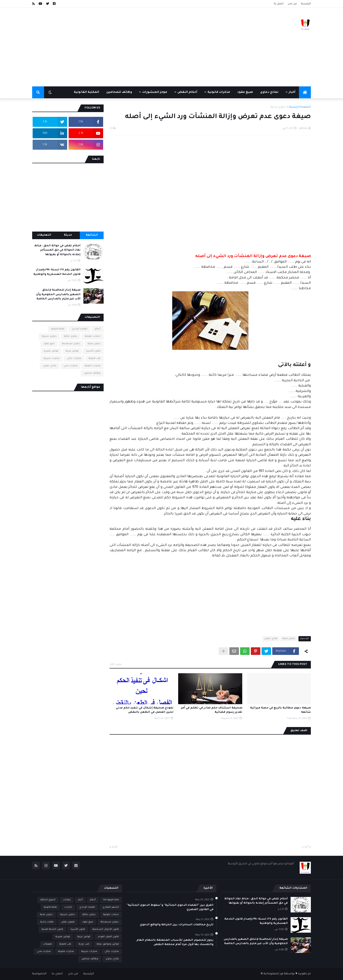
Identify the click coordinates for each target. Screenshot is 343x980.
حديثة (68, 235)
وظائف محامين (92, 373)
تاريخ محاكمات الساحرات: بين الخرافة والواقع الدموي (177, 925)
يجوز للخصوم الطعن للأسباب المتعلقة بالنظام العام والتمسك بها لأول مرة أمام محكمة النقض (175, 943)
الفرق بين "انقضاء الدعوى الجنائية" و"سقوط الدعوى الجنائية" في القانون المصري (170, 908)
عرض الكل (116, 664)
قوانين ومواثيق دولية (108, 944)
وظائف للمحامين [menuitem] (119, 92)
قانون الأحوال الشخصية (106, 929)
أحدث (305, 847)
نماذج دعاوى (271, 639)
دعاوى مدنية (278, 107)
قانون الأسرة (93, 351)
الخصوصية (39, 974)
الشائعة (92, 235)
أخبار (80, 900)
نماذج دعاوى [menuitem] (269, 92)
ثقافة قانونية (58, 329)
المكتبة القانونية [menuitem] (86, 92)
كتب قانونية (95, 359)
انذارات (68, 907)
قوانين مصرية (51, 351)
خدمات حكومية (93, 336)
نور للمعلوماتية (273, 974)
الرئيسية (306, 4)
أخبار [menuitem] (292, 92)
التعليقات (44, 235)
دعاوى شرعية (49, 336)
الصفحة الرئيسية (300, 107)
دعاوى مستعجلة (71, 344)
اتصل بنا (279, 4)
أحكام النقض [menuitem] (187, 92)
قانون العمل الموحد (108, 937)
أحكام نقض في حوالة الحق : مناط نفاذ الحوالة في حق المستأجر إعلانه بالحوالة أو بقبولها (57, 250)
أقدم (115, 847)
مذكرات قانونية (93, 366)
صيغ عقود (49, 344)
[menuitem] (305, 92)
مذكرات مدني (71, 366)
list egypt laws (111, 900)
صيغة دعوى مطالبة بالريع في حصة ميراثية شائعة (280, 710)
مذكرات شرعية (52, 359)
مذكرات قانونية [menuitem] (219, 92)
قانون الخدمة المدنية (52, 929)
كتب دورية (84, 944)
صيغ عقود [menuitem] (245, 92)
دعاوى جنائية (71, 336)
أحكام (98, 329)
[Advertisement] (119, 47)
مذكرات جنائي (74, 359)
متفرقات (47, 944)
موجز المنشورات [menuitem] (155, 92)
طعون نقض (68, 922)
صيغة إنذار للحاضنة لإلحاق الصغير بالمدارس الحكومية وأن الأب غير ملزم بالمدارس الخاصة (58, 294)
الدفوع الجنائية (48, 900)
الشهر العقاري (111, 907)
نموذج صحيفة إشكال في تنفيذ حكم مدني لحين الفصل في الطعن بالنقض (145, 710)
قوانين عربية (72, 351)
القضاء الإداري (80, 329)
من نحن (292, 4)
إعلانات (67, 900)
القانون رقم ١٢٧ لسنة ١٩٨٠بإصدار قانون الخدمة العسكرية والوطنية (57, 272)
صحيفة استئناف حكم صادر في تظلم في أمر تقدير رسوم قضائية (212, 710)
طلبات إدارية (47, 922)
